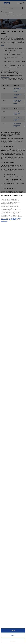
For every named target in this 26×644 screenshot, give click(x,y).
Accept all (13, 630)
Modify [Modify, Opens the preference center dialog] (13, 636)
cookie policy (4, 221)
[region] (13, 419)
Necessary (13, 641)
